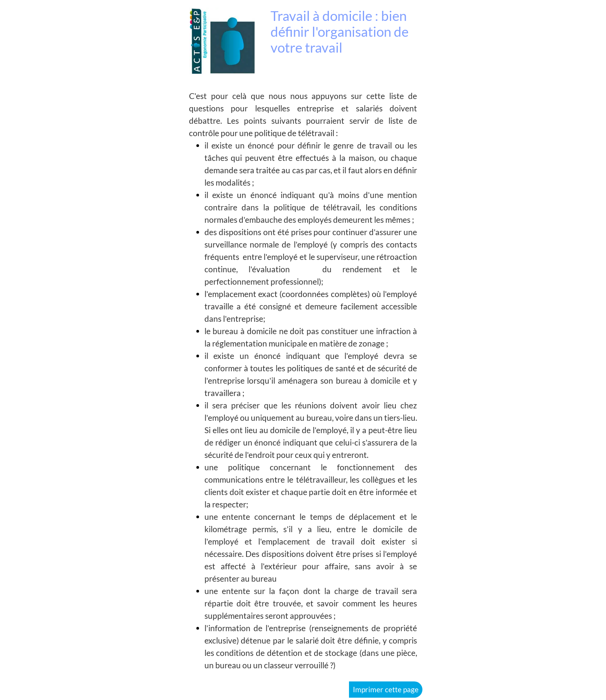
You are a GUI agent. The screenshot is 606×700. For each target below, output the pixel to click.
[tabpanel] (303, 381)
